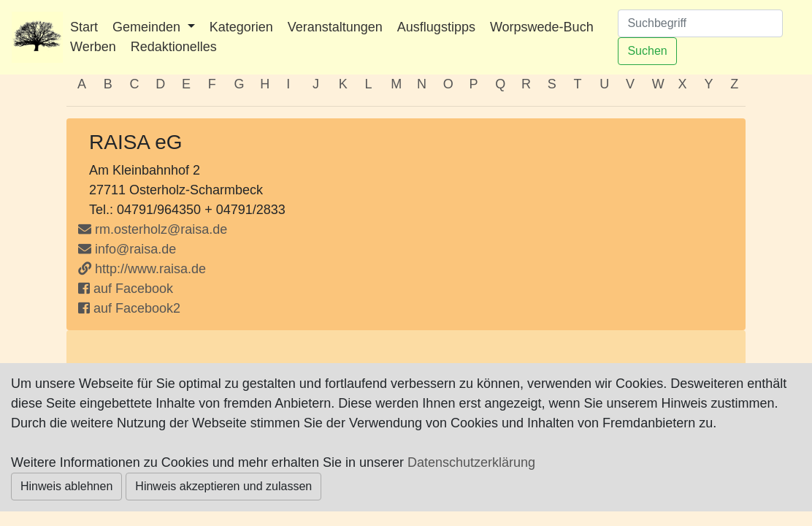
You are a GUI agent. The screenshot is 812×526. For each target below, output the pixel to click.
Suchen (647, 51)
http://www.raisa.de (142, 269)
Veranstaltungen (335, 27)
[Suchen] (700, 23)
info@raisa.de (127, 249)
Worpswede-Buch (542, 27)
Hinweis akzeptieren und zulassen (223, 486)
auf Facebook (126, 289)
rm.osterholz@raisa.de (161, 229)
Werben (93, 47)
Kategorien (241, 27)
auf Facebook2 (129, 308)
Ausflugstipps (436, 27)
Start (84, 27)
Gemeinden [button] (148, 27)
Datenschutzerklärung (471, 462)
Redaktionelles (174, 47)
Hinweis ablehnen (66, 486)
